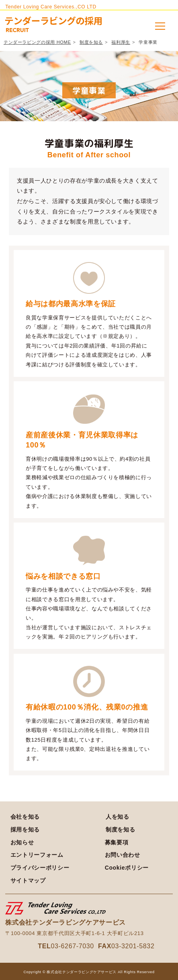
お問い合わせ (123, 855)
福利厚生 (121, 42)
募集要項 (117, 842)
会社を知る (25, 817)
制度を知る (91, 42)
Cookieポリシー (127, 868)
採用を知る (25, 830)
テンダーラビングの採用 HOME (37, 42)
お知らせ (22, 842)
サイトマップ (28, 880)
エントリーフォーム (37, 855)
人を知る (118, 817)
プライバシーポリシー (40, 868)
